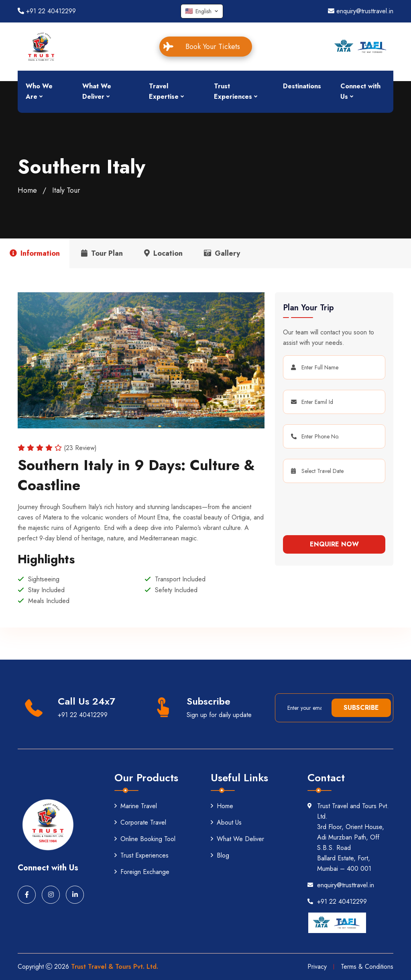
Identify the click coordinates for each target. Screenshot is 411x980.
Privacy (317, 967)
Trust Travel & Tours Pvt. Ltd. (115, 967)
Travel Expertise (164, 91)
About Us (226, 822)
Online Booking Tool (145, 839)
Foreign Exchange (142, 872)
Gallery (222, 253)
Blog (220, 855)
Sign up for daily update (219, 715)
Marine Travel (136, 806)
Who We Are (39, 91)
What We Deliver (97, 91)
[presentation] (332, 506)
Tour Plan (102, 253)
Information (35, 253)
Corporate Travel (140, 822)
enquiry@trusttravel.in (361, 11)
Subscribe (361, 708)
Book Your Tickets (207, 47)
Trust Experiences (233, 91)
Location (163, 253)
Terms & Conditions (367, 967)
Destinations (302, 86)
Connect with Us (360, 91)
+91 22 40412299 (47, 11)
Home (27, 190)
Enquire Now (334, 544)
